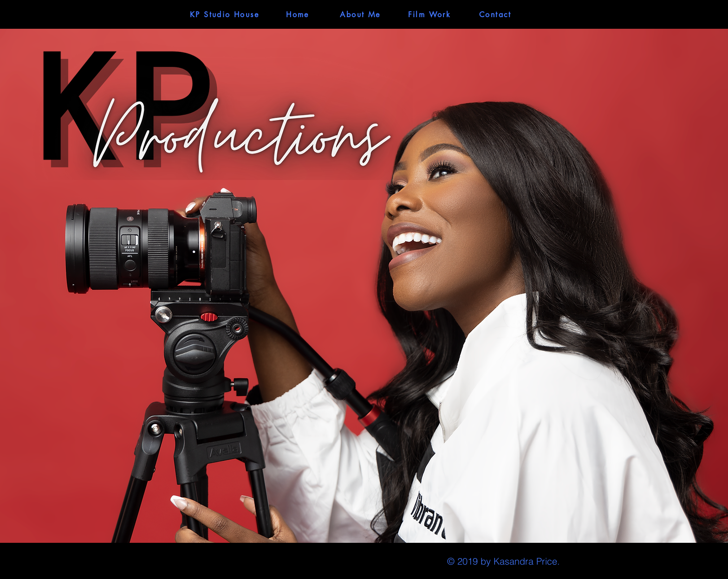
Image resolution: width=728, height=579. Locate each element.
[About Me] (360, 14)
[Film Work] (429, 14)
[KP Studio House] (224, 14)
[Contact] (495, 14)
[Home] (298, 14)
